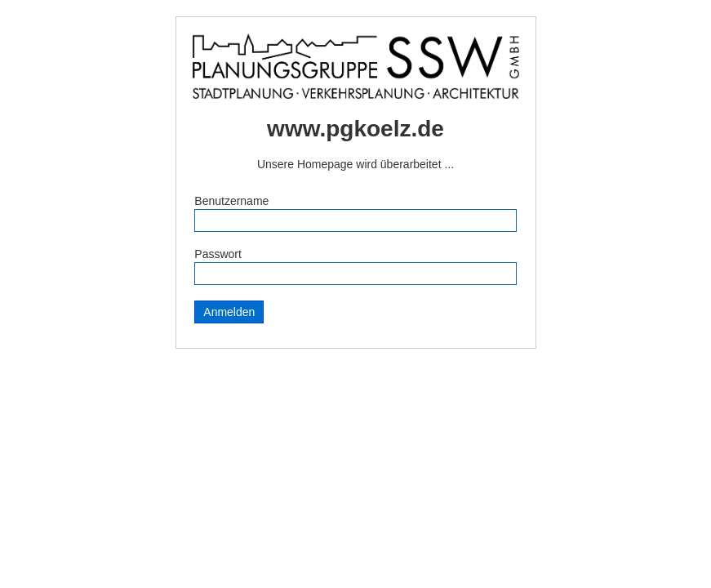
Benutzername (231, 201)
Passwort (218, 254)
